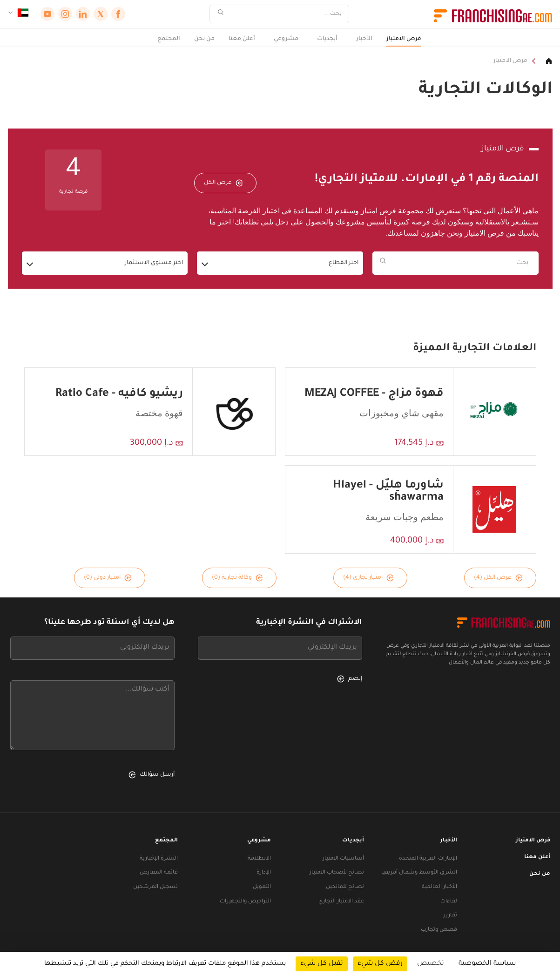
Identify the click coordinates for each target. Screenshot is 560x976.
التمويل (262, 887)
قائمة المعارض (159, 873)
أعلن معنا (242, 39)
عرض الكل (223, 183)
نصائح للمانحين (345, 887)
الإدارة (264, 873)
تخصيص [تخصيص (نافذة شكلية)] (431, 964)
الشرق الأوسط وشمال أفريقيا (419, 873)
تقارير (450, 916)
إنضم (350, 679)
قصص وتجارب (439, 930)
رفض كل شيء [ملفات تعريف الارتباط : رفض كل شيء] (380, 964)
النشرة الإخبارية (159, 859)
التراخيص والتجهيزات (245, 902)
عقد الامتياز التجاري (341, 902)
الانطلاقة (259, 859)
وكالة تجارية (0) (237, 578)
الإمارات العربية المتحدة (428, 859)
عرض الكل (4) (498, 578)
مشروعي (286, 39)
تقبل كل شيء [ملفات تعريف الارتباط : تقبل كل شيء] (322, 964)
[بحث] (285, 14)
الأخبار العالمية (439, 887)
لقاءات (449, 902)
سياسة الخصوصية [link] (487, 964)
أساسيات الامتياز (343, 859)
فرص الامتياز (404, 39)
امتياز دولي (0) (108, 578)
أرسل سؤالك (152, 775)
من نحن (204, 39)
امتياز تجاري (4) (368, 578)
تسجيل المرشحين (155, 887)
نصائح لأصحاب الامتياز (337, 873)
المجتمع (169, 39)
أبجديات (327, 39)
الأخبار (364, 39)
